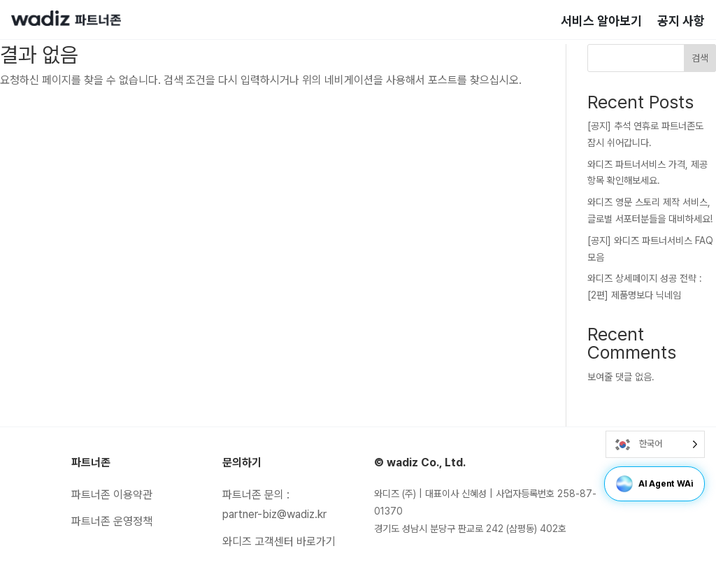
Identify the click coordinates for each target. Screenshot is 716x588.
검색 (700, 58)
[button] (624, 484)
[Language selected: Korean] (655, 444)
